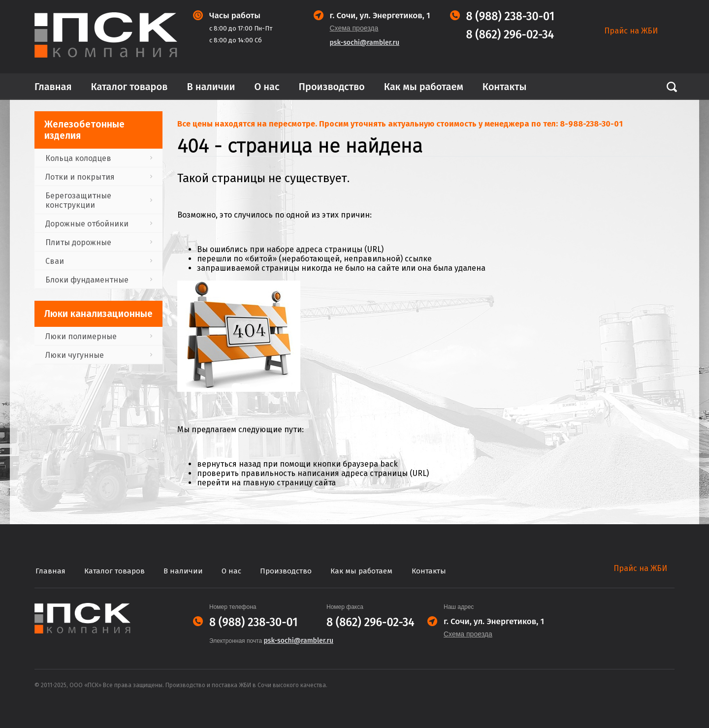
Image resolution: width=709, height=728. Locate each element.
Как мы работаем (424, 87)
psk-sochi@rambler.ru (365, 43)
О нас (267, 87)
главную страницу (278, 483)
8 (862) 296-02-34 (510, 35)
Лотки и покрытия (80, 177)
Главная (53, 87)
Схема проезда (354, 28)
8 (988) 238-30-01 (511, 16)
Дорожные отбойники (87, 224)
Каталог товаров (129, 87)
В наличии (211, 87)
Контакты (505, 87)
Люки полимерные (81, 336)
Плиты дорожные (78, 242)
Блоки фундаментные (87, 280)
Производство (332, 87)
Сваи (55, 261)
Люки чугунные (75, 355)
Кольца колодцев (78, 158)
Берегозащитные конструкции (78, 200)
